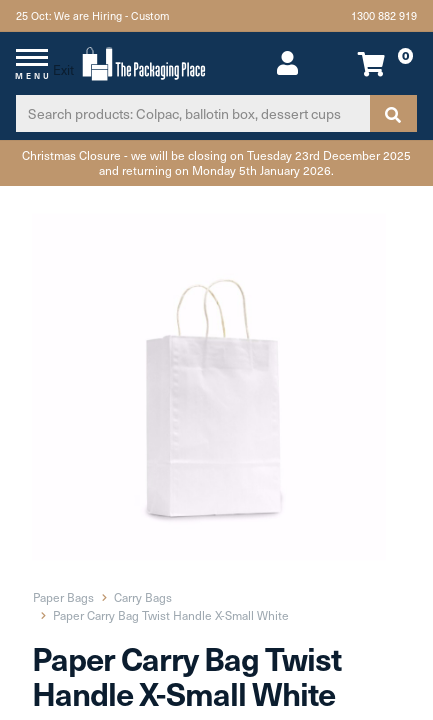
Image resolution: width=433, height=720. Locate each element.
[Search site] (393, 113)
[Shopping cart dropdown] (380, 63)
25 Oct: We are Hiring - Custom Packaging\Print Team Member (94, 19)
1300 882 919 (384, 15)
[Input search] (193, 113)
